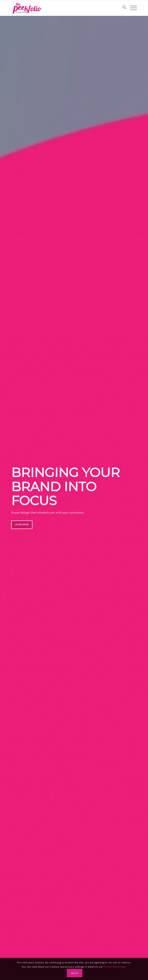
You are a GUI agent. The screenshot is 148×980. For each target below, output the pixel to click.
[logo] (61, 8)
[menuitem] (122, 8)
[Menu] (132, 8)
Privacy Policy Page (115, 967)
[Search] (122, 8)
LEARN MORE (22, 524)
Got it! (75, 973)
